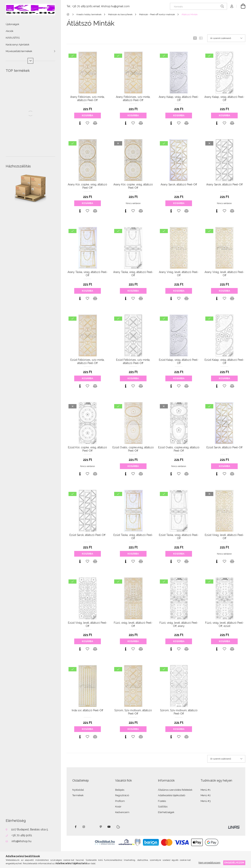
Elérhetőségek (166, 812)
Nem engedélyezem (209, 863)
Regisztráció (122, 795)
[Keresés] (198, 6)
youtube (109, 827)
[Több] (30, 61)
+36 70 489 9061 (22, 835)
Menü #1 (206, 790)
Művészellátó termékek (19, 51)
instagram (84, 827)
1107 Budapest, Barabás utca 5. (30, 829)
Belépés (120, 790)
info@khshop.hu (22, 841)
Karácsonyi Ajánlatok (18, 45)
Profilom (120, 801)
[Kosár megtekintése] (241, 6)
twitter (92, 827)
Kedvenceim (122, 812)
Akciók (10, 31)
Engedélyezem (234, 863)
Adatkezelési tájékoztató (172, 795)
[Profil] (232, 6)
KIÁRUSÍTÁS (13, 38)
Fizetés (162, 801)
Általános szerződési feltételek (175, 790)
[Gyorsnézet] (80, 123)
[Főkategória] (69, 14)
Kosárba (87, 116)
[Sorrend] (226, 38)
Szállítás (163, 807)
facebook (76, 827)
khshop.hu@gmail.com (115, 6)
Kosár (118, 807)
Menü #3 (206, 801)
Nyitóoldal (78, 790)
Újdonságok (12, 24)
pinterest (101, 827)
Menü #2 (206, 795)
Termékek (78, 795)
